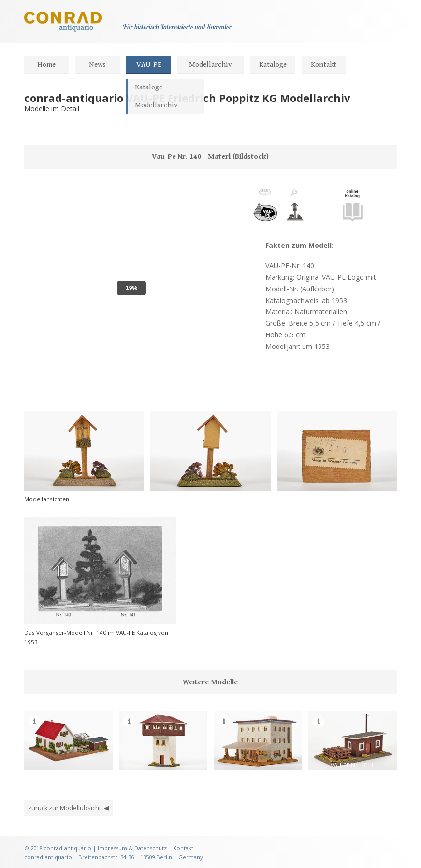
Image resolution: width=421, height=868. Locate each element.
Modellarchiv (210, 65)
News (97, 65)
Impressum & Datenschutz (132, 848)
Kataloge (273, 65)
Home (46, 65)
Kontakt (324, 65)
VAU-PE (149, 65)
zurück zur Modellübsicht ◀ (68, 808)
